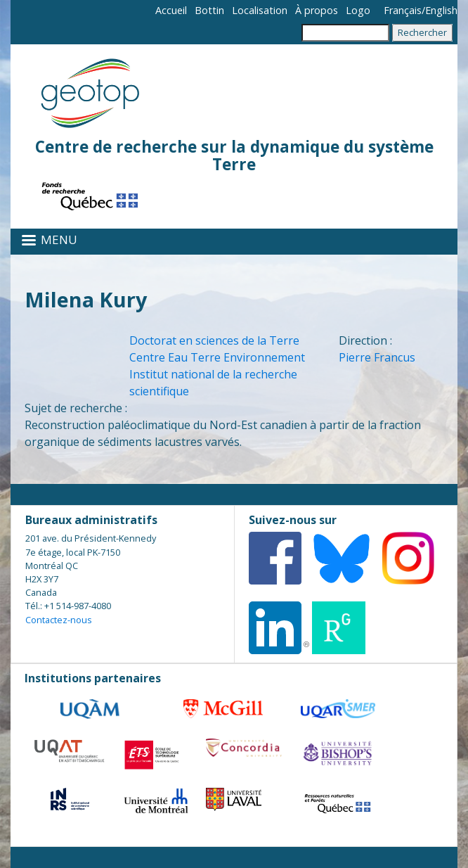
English (441, 10)
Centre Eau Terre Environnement (217, 357)
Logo (358, 10)
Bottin (209, 10)
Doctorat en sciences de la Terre (214, 340)
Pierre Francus (377, 357)
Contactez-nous (59, 620)
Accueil (171, 10)
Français (403, 10)
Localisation (260, 10)
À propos (317, 10)
